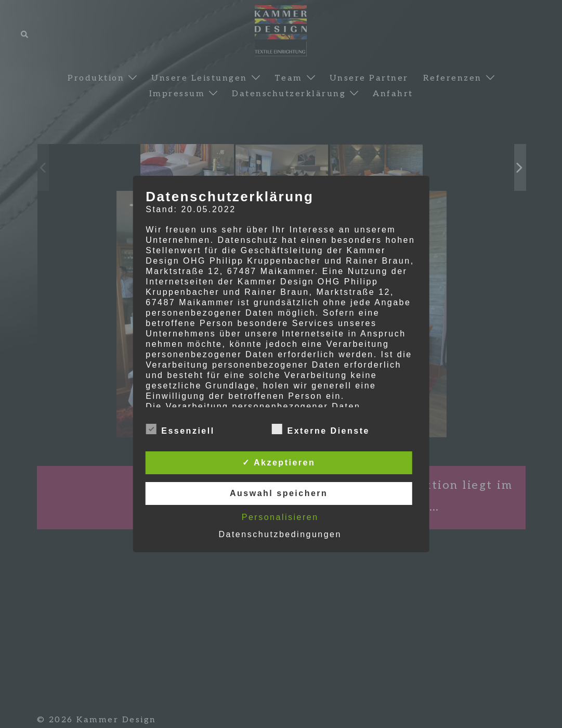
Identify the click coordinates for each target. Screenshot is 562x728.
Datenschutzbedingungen (280, 534)
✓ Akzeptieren (279, 463)
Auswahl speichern (279, 493)
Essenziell (180, 430)
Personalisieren (280, 517)
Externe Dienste (320, 430)
